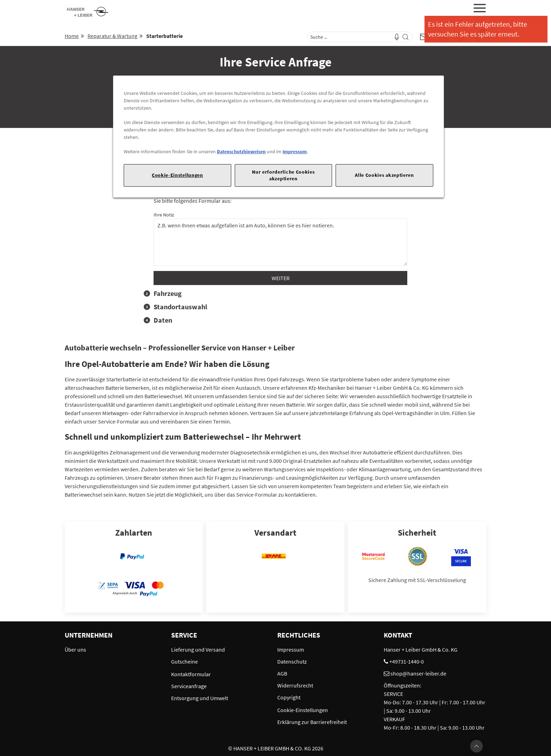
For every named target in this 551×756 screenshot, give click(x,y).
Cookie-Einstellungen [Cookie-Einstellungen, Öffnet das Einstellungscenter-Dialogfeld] (177, 175)
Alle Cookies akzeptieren (384, 175)
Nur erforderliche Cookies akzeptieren (283, 175)
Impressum (295, 151)
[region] (278, 137)
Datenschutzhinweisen (241, 151)
